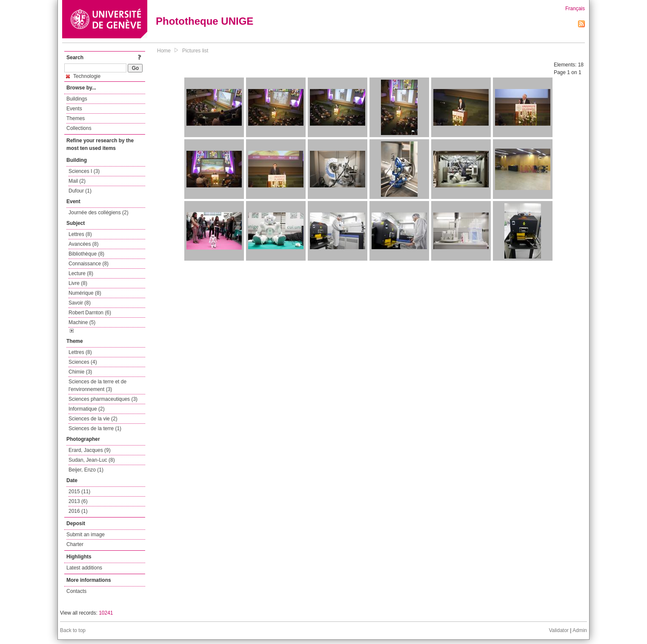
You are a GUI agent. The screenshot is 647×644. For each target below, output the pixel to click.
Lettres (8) (80, 234)
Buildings (77, 99)
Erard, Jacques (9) (90, 450)
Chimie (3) (80, 372)
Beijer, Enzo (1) (86, 470)
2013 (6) (78, 501)
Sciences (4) (83, 362)
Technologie (83, 76)
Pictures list (195, 51)
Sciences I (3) (84, 171)
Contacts (76, 591)
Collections (79, 128)
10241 (106, 613)
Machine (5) (82, 322)
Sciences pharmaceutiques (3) (103, 399)
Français (575, 9)
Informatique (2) (87, 409)
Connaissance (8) (89, 264)
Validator (558, 630)
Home (164, 51)
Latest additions (84, 568)
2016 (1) (78, 511)
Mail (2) (77, 181)
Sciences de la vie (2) (93, 419)
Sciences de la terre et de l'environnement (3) (97, 385)
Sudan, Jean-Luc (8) (92, 460)
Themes (76, 118)
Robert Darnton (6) (90, 313)
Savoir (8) (80, 303)
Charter (75, 544)
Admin (580, 630)
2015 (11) (79, 492)
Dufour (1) (80, 191)
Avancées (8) (83, 244)
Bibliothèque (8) (86, 254)
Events (74, 109)
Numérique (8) (85, 293)
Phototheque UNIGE (205, 21)
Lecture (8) (81, 273)
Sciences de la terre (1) (95, 428)
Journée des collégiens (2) (99, 213)
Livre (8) (78, 283)
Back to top (73, 630)
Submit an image (86, 535)
